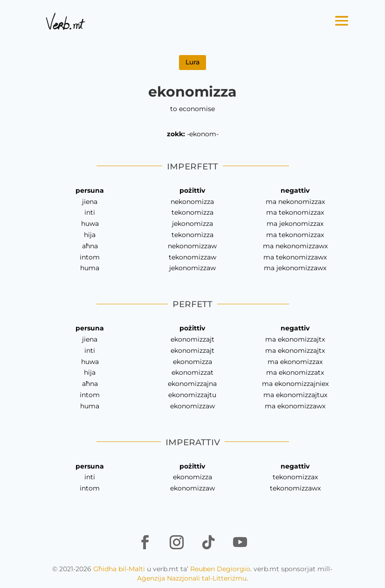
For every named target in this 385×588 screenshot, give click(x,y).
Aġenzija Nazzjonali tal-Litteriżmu (192, 578)
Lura (192, 62)
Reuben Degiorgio (220, 569)
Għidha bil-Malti (119, 569)
